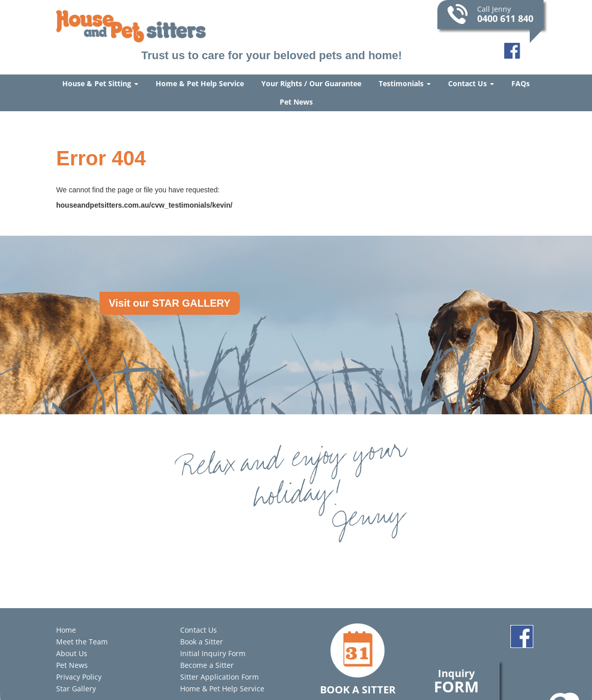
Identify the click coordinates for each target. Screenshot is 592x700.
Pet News (296, 102)
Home (66, 630)
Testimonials (405, 83)
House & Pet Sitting (100, 83)
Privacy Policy (79, 677)
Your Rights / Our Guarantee (311, 83)
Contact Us (471, 83)
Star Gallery (76, 689)
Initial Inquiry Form (213, 653)
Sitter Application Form (219, 677)
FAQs (521, 83)
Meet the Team (82, 642)
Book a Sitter (202, 642)
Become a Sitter (207, 665)
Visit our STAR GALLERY (170, 303)
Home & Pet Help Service (200, 83)
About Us (72, 653)
